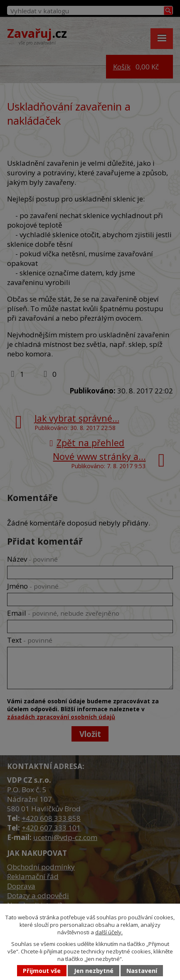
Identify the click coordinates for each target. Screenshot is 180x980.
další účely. (109, 932)
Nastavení (142, 971)
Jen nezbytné (94, 971)
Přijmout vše (42, 971)
